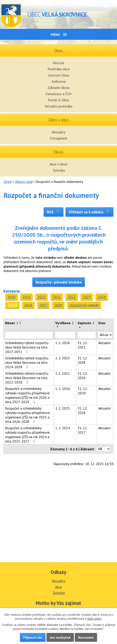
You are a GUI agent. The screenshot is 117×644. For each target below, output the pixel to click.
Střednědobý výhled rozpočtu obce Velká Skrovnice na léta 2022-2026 (27, 378)
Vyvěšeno (64, 323)
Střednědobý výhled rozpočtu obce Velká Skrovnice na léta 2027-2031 (27, 347)
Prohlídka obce (59, 69)
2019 (27, 297)
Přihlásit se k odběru (89, 212)
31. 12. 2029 (82, 391)
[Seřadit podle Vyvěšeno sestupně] (58, 328)
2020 (42, 297)
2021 (57, 297)
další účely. (94, 619)
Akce (58, 587)
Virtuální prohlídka (58, 106)
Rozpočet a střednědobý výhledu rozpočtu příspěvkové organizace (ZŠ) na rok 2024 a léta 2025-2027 (27, 435)
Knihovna (59, 81)
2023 (87, 297)
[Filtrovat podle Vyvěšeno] (65, 335)
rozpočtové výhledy (84, 305)
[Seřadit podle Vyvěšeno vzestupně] (58, 326)
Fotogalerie (58, 138)
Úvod (7, 182)
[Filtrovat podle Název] (29, 335)
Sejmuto (86, 323)
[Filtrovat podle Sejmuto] (86, 335)
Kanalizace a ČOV (59, 94)
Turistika (59, 170)
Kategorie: (12, 291)
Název (12, 323)
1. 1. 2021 (63, 373)
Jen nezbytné (60, 637)
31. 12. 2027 (82, 430)
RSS (54, 212)
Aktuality (58, 132)
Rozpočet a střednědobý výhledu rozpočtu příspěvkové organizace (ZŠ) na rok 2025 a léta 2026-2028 (27, 415)
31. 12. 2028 (82, 360)
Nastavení (86, 637)
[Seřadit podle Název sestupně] (21, 323)
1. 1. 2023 (63, 358)
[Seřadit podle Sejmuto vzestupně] (80, 326)
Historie (58, 63)
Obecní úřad (24, 182)
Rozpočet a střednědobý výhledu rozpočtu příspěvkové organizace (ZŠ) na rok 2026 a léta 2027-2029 (27, 395)
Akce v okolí (58, 164)
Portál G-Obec (58, 100)
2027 (43, 305)
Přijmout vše (33, 637)
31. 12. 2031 (82, 345)
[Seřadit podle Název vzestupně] (21, 322)
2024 (102, 297)
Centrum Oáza (59, 75)
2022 (72, 297)
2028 (58, 305)
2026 (28, 305)
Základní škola (58, 88)
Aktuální (105, 343)
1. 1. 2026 (63, 343)
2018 (12, 297)
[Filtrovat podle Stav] (105, 335)
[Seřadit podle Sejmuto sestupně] (80, 328)
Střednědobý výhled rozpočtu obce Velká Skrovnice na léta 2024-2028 (27, 362)
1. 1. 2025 (63, 408)
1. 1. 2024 (63, 428)
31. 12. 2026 (82, 376)
